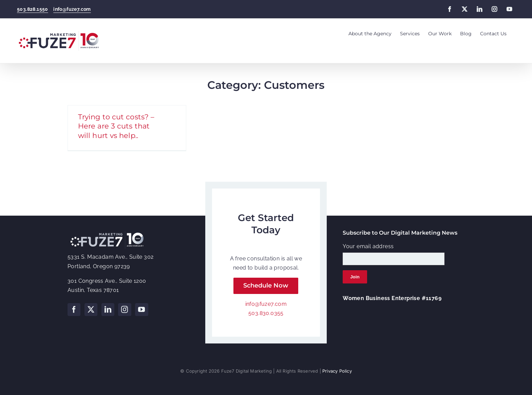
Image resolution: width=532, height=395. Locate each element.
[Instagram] (125, 310)
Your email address (368, 246)
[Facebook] (74, 310)
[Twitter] (91, 310)
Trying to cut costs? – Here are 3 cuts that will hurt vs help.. (116, 126)
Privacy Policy (337, 371)
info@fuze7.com (72, 9)
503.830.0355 (266, 313)
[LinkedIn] (108, 310)
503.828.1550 (33, 9)
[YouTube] (141, 310)
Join (355, 277)
